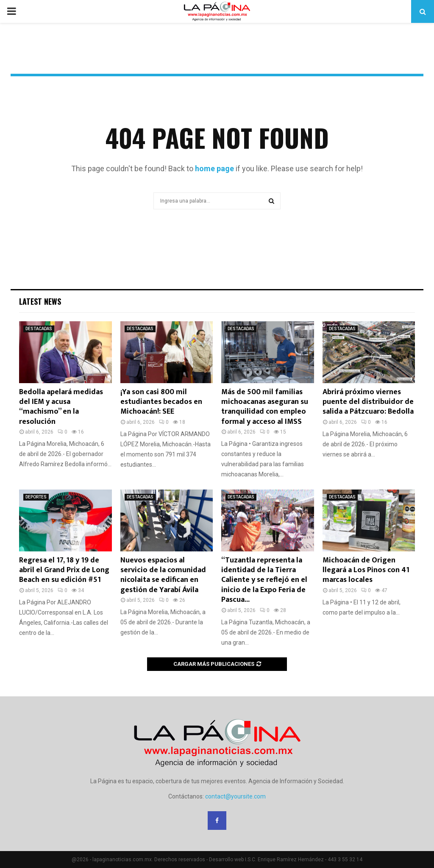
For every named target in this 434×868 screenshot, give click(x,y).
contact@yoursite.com (235, 796)
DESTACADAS (39, 329)
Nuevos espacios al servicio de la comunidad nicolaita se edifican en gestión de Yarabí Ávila (163, 575)
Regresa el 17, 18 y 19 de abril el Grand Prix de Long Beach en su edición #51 (64, 570)
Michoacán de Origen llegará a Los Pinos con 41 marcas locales (366, 570)
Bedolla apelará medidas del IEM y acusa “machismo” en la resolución (61, 407)
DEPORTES (36, 497)
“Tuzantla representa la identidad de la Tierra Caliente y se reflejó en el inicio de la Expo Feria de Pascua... (264, 580)
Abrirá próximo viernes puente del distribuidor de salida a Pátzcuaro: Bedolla (368, 402)
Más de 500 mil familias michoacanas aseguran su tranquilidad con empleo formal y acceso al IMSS (265, 407)
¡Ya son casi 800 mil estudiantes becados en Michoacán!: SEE (161, 402)
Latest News (40, 301)
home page (214, 168)
